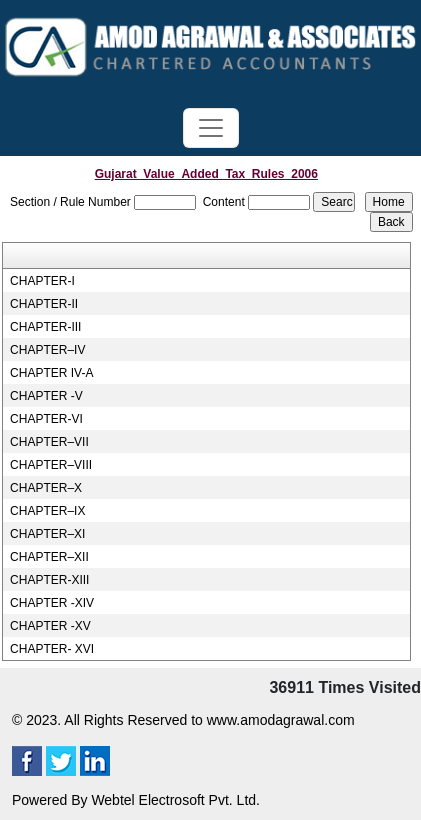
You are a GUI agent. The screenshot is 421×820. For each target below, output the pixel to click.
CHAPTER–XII (49, 557)
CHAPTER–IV (47, 350)
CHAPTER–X (46, 488)
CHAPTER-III (45, 327)
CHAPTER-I (42, 281)
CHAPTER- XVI (52, 649)
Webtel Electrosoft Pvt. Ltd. (175, 800)
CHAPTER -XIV (52, 603)
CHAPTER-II (44, 304)
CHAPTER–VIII (51, 465)
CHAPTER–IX (47, 511)
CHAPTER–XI (47, 534)
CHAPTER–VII (49, 442)
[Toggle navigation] (211, 128)
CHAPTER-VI (46, 419)
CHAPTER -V (46, 396)
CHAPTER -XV (50, 626)
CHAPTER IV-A (51, 373)
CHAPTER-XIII (49, 580)
